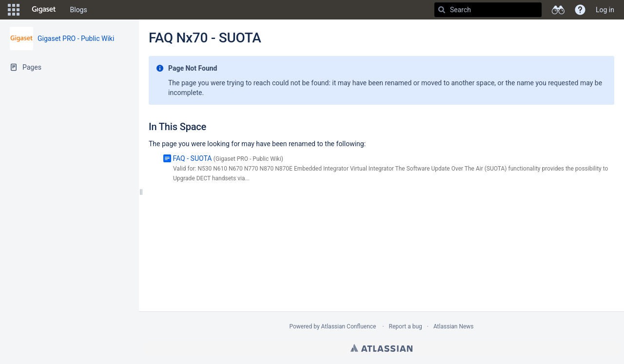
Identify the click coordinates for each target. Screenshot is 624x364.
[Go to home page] (44, 10)
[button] (14, 10)
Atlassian (381, 348)
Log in (605, 10)
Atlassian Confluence (349, 326)
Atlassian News (454, 326)
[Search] (442, 10)
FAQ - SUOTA (192, 158)
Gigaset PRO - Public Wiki (76, 38)
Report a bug (406, 326)
